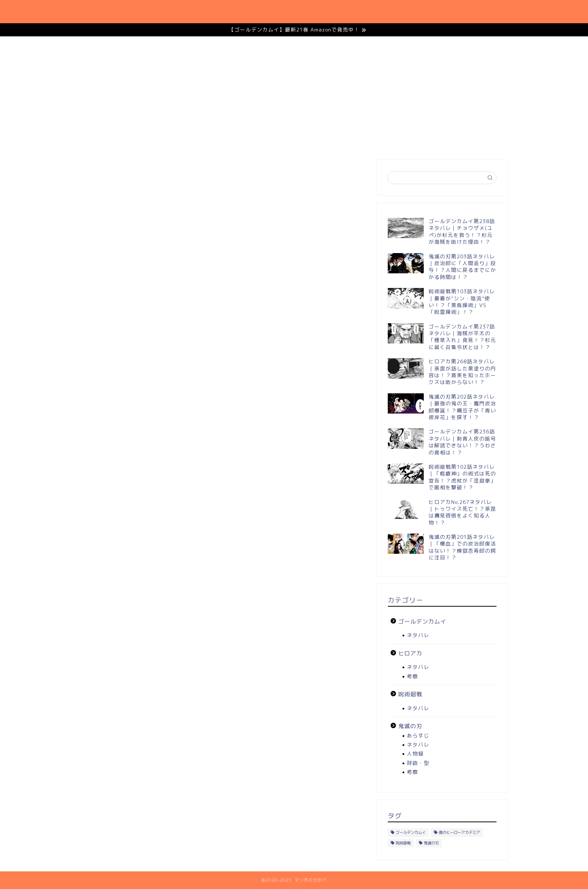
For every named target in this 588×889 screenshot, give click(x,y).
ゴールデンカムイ (460, 12)
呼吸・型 (418, 763)
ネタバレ (418, 635)
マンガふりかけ (109, 11)
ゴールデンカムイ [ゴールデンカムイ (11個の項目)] (411, 832)
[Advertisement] (442, 100)
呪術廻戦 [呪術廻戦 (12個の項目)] (403, 843)
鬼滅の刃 (314, 12)
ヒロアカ (403, 12)
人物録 (415, 753)
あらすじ (418, 735)
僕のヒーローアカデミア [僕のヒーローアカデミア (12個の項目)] (459, 832)
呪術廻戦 (358, 12)
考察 (412, 676)
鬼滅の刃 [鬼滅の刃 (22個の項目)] (431, 843)
